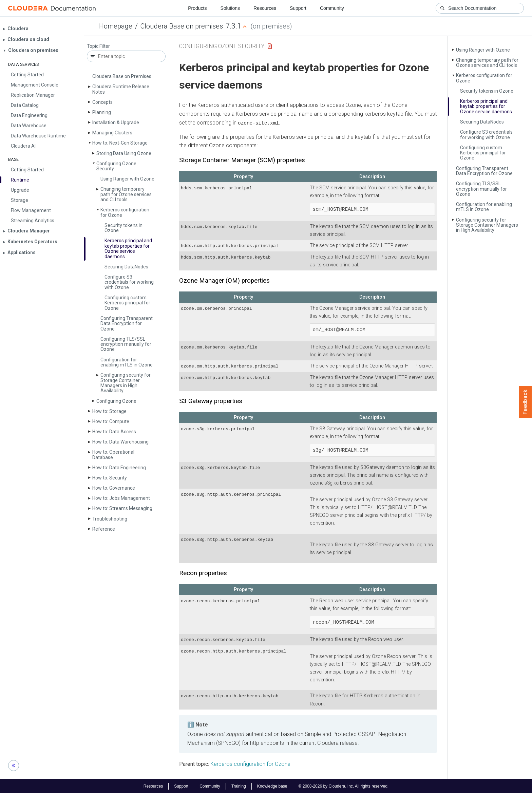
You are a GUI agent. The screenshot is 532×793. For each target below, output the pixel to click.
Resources (265, 8)
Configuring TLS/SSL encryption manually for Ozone (126, 344)
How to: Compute (111, 421)
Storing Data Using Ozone (124, 153)
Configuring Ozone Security (116, 166)
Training (239, 786)
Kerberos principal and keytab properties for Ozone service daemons (128, 248)
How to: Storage (109, 411)
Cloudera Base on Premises (122, 76)
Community (332, 8)
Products (197, 8)
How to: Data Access (114, 432)
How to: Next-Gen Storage (120, 143)
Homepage (116, 26)
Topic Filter (98, 46)
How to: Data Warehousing (120, 442)
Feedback (525, 402)
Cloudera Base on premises (182, 26)
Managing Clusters (112, 133)
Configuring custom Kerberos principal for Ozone (127, 303)
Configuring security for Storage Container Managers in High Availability (126, 383)
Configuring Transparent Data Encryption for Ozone (127, 324)
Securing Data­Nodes (126, 267)
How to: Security (110, 478)
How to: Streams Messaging (122, 508)
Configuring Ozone (116, 401)
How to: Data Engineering (119, 468)
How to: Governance (114, 488)
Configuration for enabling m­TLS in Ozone (127, 362)
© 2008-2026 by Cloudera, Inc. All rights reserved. (344, 786)
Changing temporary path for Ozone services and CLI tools (126, 194)
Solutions (230, 8)
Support (298, 8)
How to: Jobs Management (121, 498)
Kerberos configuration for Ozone (125, 212)
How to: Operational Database (113, 455)
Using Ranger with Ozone (127, 179)
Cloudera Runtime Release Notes (121, 89)
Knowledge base (272, 786)
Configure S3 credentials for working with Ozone (129, 282)
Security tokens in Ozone (123, 228)
